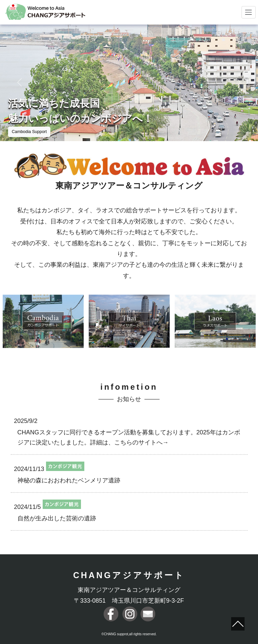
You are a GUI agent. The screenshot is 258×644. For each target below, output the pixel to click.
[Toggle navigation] (249, 12)
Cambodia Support (29, 132)
